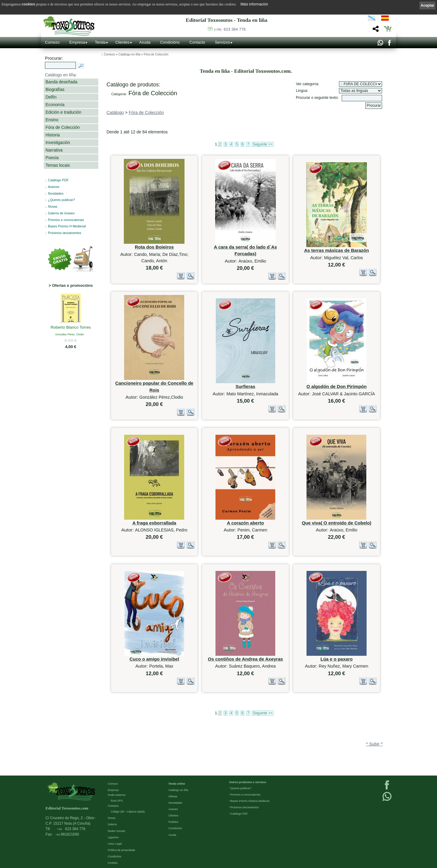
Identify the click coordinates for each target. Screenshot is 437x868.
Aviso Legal (115, 843)
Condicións (170, 42)
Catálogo (115, 112)
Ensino (52, 120)
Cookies (113, 863)
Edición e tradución (63, 112)
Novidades (56, 193)
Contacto (197, 42)
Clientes (122, 42)
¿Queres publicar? (61, 200)
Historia (53, 135)
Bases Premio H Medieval (67, 226)
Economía (55, 105)
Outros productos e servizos (248, 782)
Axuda (145, 42)
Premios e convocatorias (66, 220)
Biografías (55, 89)
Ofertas (173, 796)
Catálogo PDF (58, 180)
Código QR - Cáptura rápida (128, 811)
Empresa (77, 42)
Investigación (58, 142)
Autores (54, 187)
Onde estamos (117, 795)
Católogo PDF (239, 813)
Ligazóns (113, 837)
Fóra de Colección (63, 127)
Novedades (175, 803)
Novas (53, 206)
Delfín (51, 97)
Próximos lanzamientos (245, 807)
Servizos (222, 42)
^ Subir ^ (374, 744)
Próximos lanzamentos (65, 233)
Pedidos (173, 822)
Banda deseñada (61, 82)
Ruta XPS (117, 800)
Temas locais (58, 165)
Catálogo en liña (129, 54)
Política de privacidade (122, 850)
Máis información (254, 4)
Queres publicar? (241, 788)
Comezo (52, 42)
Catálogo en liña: (61, 75)
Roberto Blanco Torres (71, 328)
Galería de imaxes (61, 213)
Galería (112, 824)
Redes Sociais (117, 831)
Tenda (100, 42)
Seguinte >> (263, 144)
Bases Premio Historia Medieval (250, 801)
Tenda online (177, 783)
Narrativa (54, 150)
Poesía (52, 158)
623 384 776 (230, 29)
